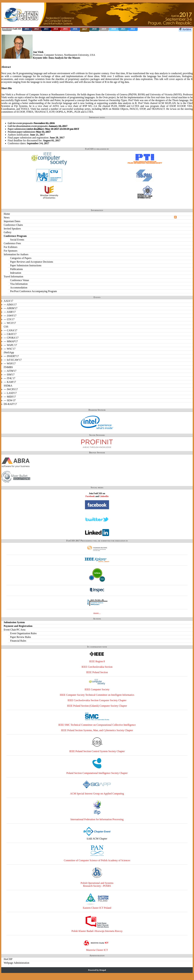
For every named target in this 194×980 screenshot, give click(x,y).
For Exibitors (11, 247)
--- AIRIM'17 (11, 308)
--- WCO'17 (10, 323)
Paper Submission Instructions (26, 265)
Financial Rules (18, 641)
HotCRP (8, 959)
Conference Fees (12, 243)
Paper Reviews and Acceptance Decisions (32, 262)
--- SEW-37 (10, 400)
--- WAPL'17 (10, 345)
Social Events (17, 240)
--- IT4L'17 (9, 378)
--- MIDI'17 (10, 397)
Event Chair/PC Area (15, 630)
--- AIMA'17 (10, 305)
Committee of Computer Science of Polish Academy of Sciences (97, 860)
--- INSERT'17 (11, 356)
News (7, 218)
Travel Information (13, 276)
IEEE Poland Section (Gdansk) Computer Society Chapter (97, 706)
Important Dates (12, 221)
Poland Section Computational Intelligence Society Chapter (97, 773)
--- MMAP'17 (11, 341)
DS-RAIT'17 (10, 404)
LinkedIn (104, 496)
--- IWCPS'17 (11, 389)
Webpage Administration (16, 963)
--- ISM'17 (9, 375)
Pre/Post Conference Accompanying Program (33, 291)
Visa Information (19, 284)
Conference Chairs (13, 225)
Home (7, 214)
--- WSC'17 (10, 349)
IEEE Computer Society (97, 689)
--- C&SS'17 (10, 334)
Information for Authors (16, 254)
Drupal (103, 970)
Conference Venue (20, 280)
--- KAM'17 (10, 382)
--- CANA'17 (10, 330)
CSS (6, 327)
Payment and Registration (18, 626)
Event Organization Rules (23, 633)
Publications (16, 269)
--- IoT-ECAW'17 (13, 360)
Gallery (8, 232)
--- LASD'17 (10, 393)
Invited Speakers (12, 229)
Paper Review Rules (21, 637)
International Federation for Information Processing (97, 819)
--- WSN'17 (10, 363)
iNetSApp (9, 352)
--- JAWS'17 (10, 316)
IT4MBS (8, 367)
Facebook (90, 496)
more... (97, 613)
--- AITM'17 (10, 371)
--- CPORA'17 (11, 338)
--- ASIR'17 (10, 312)
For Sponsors (11, 251)
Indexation (16, 273)
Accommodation (19, 288)
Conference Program (15, 236)
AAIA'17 (8, 301)
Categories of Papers (21, 258)
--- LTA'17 (9, 319)
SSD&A (8, 386)
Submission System (14, 622)
